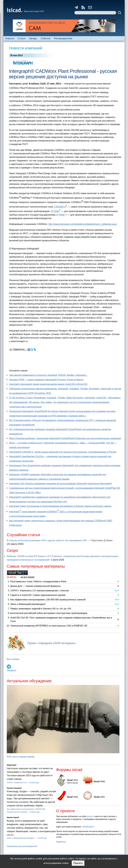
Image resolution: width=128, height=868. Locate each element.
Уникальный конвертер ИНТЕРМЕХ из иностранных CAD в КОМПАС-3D (49, 626)
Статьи (22, 38)
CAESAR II (61, 207)
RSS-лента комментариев (21, 757)
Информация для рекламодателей (22, 846)
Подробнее (61, 842)
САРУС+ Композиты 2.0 (17, 783)
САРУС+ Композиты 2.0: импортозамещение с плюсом (39, 591)
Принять (78, 863)
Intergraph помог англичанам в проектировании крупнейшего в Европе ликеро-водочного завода (60, 506)
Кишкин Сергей (13, 817)
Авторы (33, 38)
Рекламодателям (63, 38)
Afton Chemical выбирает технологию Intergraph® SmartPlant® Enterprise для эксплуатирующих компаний (65, 438)
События (46, 38)
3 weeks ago (34, 783)
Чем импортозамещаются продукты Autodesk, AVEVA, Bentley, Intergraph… (49, 375)
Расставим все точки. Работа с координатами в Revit (38, 582)
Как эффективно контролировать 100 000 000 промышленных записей (48, 600)
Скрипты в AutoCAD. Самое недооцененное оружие (38, 595)
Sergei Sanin (12, 765)
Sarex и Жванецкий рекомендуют (28, 604)
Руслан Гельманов (14, 788)
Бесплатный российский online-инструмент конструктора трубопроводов (49, 613)
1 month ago (42, 838)
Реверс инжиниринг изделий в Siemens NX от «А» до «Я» (41, 609)
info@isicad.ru (89, 827)
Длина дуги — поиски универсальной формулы (35, 586)
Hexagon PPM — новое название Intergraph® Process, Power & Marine (46, 380)
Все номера (13, 659)
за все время (27, 577)
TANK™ (63, 215)
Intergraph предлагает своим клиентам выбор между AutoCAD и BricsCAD (48, 384)
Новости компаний (26, 48)
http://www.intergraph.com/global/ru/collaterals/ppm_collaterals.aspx (83, 224)
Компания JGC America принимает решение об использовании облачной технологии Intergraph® (60, 484)
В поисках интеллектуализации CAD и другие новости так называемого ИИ (47, 540)
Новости (10, 38)
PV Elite (56, 211)
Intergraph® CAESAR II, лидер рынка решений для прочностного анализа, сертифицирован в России (63, 452)
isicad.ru (90, 816)
